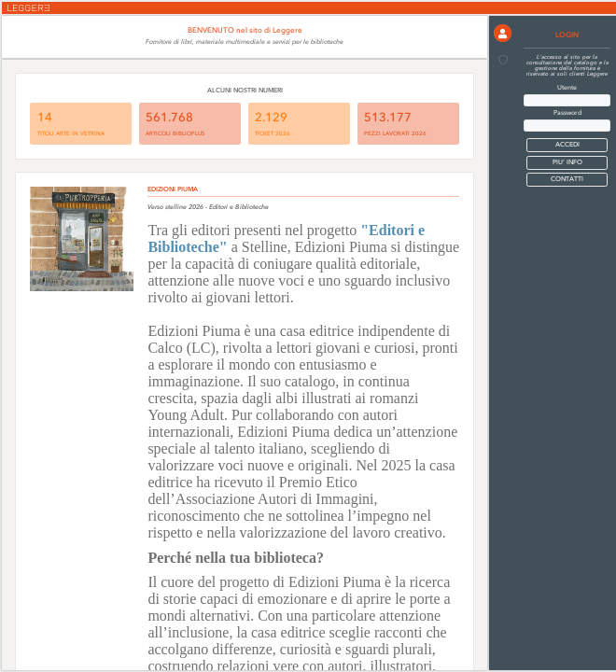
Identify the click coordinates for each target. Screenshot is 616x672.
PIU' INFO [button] (567, 163)
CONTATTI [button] (567, 180)
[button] (503, 33)
